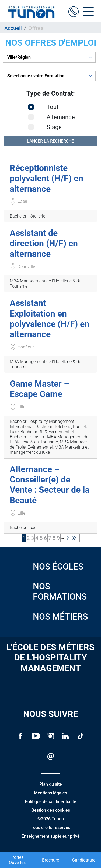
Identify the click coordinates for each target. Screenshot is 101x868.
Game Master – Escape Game (39, 389)
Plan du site (51, 784)
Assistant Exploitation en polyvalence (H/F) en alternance (50, 319)
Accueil (13, 28)
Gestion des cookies (51, 810)
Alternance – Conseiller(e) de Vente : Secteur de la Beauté (50, 485)
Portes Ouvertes (17, 860)
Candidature (84, 860)
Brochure (50, 860)
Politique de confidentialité (50, 802)
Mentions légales (50, 793)
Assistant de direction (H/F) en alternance (44, 243)
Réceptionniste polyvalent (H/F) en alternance (46, 178)
